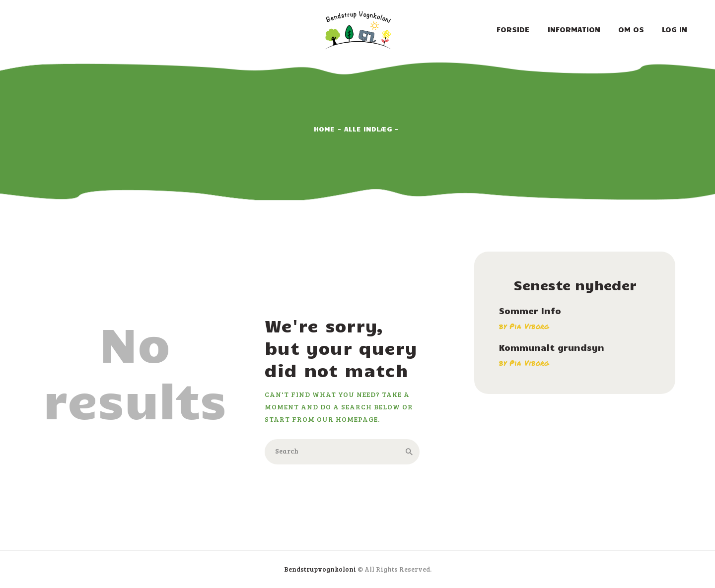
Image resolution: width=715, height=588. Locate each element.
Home (324, 129)
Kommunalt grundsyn (552, 348)
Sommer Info (530, 311)
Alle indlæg (368, 129)
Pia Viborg (529, 326)
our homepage (347, 419)
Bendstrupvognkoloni (320, 569)
